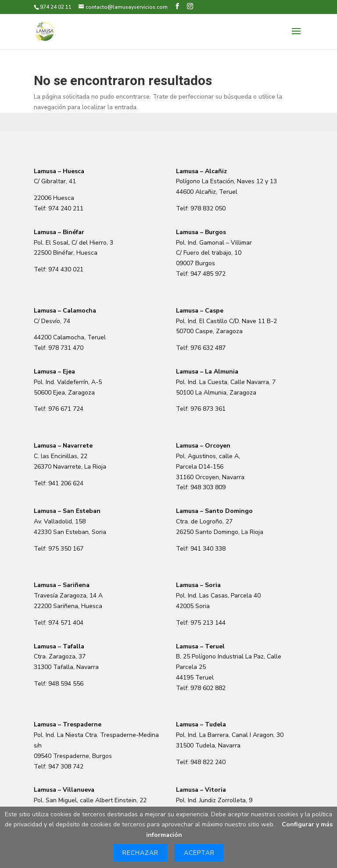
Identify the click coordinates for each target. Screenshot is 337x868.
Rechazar (140, 853)
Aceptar (199, 853)
